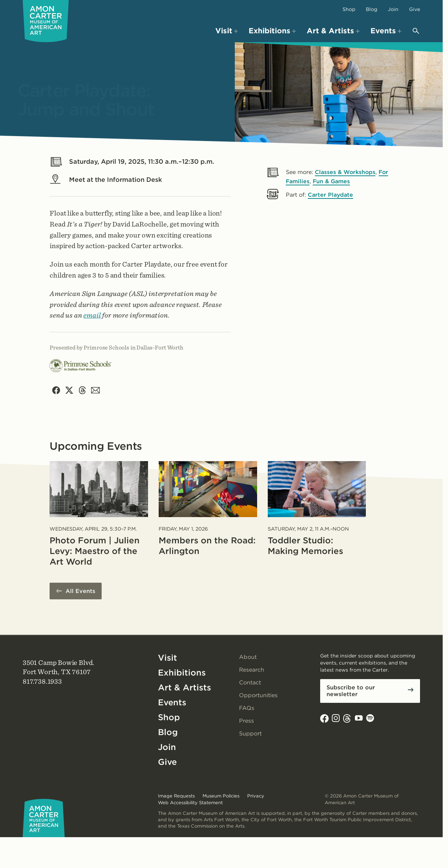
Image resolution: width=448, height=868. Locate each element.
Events (172, 703)
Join (393, 9)
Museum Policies (221, 796)
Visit (168, 658)
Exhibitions (182, 673)
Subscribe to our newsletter (351, 691)
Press (246, 721)
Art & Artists (185, 688)
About (248, 657)
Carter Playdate (331, 195)
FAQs (247, 708)
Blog (372, 9)
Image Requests (176, 796)
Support (250, 734)
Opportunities (258, 696)
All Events (80, 591)
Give (415, 9)
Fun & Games (332, 181)
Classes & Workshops (345, 172)
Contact (250, 683)
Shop (349, 9)
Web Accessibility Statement (190, 803)
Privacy (256, 796)
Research (252, 670)
